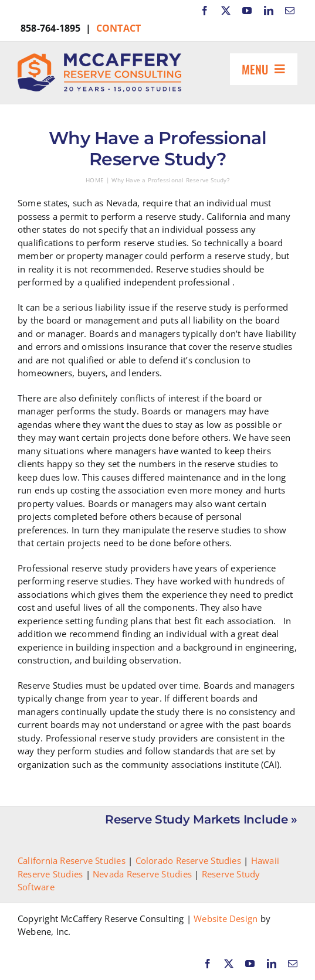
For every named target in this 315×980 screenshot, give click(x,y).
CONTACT (119, 28)
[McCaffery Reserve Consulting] (99, 57)
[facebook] (205, 11)
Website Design (226, 918)
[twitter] (226, 11)
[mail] (290, 11)
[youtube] (247, 11)
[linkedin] (269, 11)
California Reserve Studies (72, 860)
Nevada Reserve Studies (142, 874)
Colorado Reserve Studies (188, 860)
